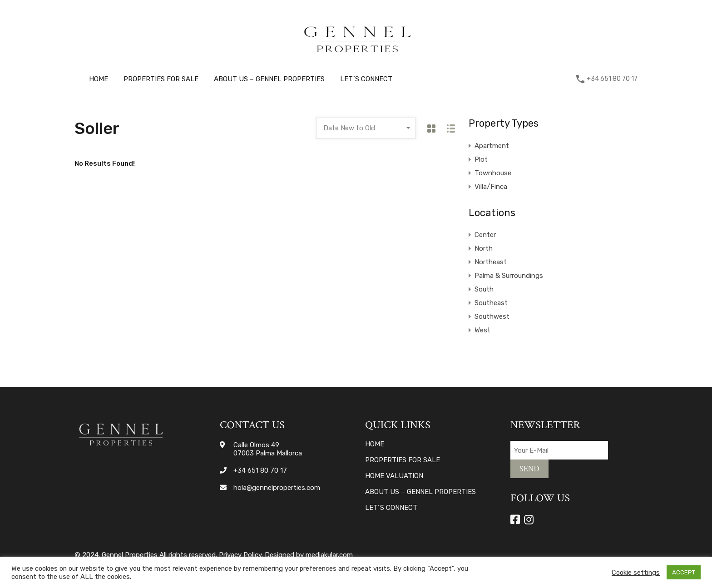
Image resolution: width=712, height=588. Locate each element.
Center (485, 235)
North (484, 248)
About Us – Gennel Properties (269, 79)
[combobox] (366, 128)
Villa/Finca (491, 187)
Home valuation (394, 476)
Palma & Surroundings (509, 276)
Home (99, 79)
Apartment (492, 146)
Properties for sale (161, 79)
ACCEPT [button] (684, 572)
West (482, 330)
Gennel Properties (130, 555)
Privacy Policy (240, 555)
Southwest (492, 316)
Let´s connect (366, 79)
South (484, 289)
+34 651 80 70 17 (612, 79)
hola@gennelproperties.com (277, 488)
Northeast (491, 262)
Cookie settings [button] (636, 573)
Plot (481, 159)
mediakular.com (329, 555)
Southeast (491, 303)
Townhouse (493, 173)
